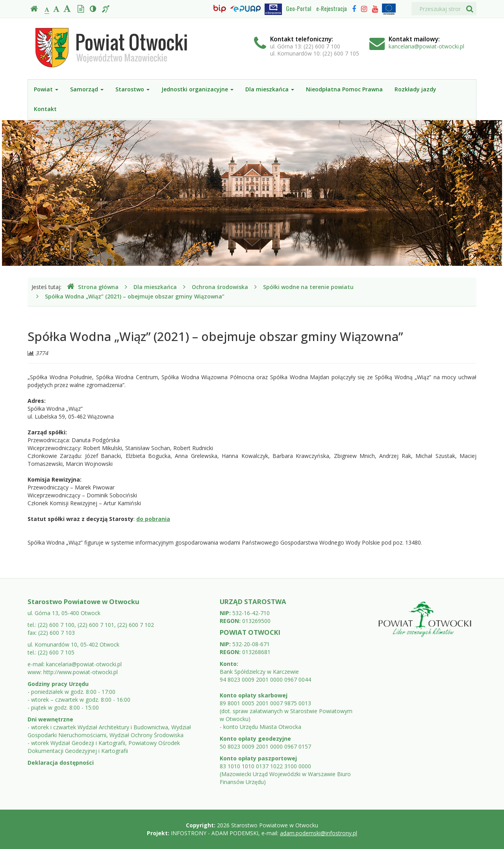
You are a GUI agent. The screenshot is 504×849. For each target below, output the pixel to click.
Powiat (46, 89)
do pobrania (153, 519)
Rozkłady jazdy (415, 89)
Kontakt (45, 109)
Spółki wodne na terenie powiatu (308, 287)
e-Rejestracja (332, 8)
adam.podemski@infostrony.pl (319, 833)
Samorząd (87, 89)
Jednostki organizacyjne (197, 89)
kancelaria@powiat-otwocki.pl (426, 46)
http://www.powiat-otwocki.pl (81, 672)
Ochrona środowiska (220, 287)
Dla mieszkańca (270, 89)
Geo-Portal (298, 8)
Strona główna (93, 287)
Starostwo (132, 89)
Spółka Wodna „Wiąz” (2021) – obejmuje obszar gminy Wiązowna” (135, 296)
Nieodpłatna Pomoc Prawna (344, 89)
